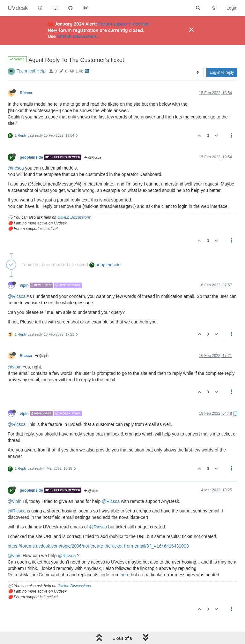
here (125, 558)
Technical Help (31, 55)
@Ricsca (93, 141)
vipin (24, 269)
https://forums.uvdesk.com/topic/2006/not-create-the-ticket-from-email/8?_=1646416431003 (98, 530)
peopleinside (31, 141)
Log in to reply (222, 56)
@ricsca (16, 152)
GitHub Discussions (74, 201)
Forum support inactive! (124, 24)
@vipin (42, 340)
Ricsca (26, 77)
